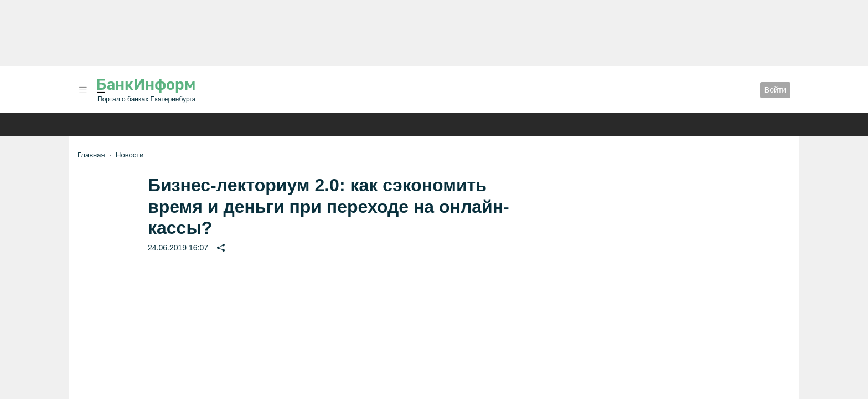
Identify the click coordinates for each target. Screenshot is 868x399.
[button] (83, 90)
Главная (91, 155)
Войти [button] (775, 90)
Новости (130, 155)
